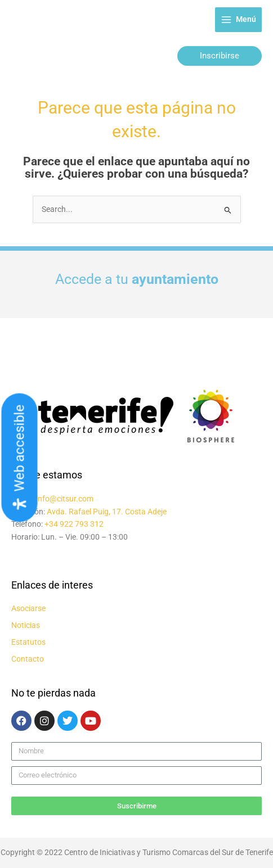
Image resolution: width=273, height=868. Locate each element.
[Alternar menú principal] (238, 20)
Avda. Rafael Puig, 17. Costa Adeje (107, 512)
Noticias (26, 625)
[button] (220, 56)
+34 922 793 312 (74, 524)
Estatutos (28, 642)
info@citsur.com (65, 499)
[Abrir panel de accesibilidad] (20, 458)
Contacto (28, 659)
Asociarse (28, 608)
